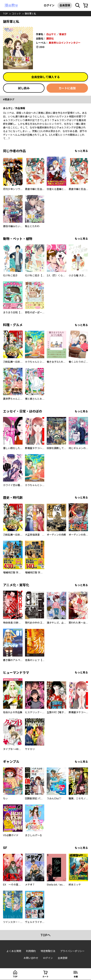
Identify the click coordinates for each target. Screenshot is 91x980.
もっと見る (81, 151)
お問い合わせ (31, 958)
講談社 (50, 39)
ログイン (49, 5)
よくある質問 (14, 951)
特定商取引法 (48, 951)
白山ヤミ (51, 34)
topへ (45, 935)
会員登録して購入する (45, 77)
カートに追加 (67, 88)
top (5, 14)
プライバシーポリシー (72, 951)
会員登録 (65, 5)
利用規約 (31, 951)
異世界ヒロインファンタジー (65, 43)
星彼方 (63, 34)
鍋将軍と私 (30, 14)
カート (45, 977)
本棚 (76, 977)
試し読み (24, 88)
